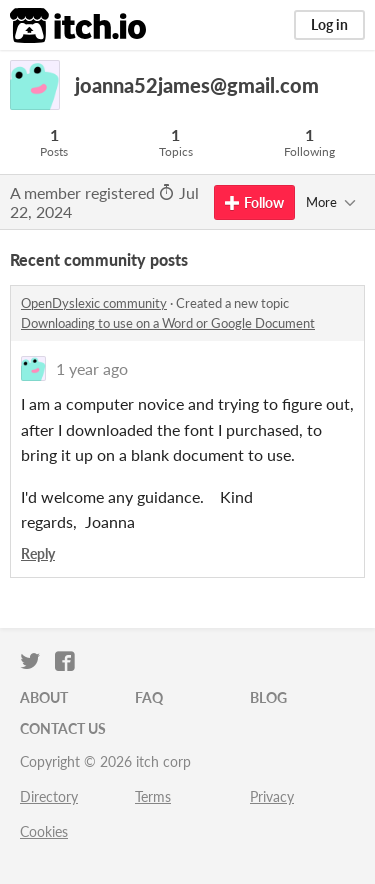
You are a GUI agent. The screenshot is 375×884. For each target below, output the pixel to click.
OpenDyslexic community (94, 303)
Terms (153, 796)
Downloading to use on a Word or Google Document (168, 323)
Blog (268, 697)
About (44, 697)
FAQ (149, 697)
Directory (49, 796)
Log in (329, 24)
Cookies (44, 831)
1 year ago (92, 368)
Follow (254, 202)
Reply (38, 553)
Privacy (272, 796)
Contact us (63, 728)
